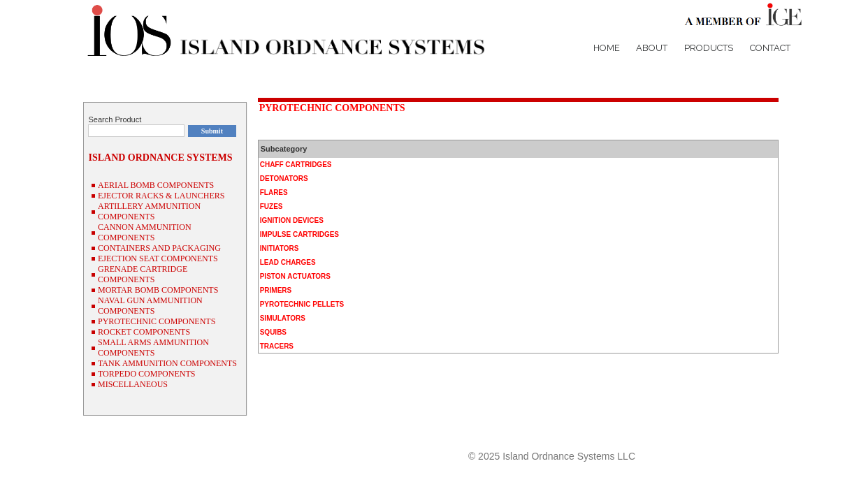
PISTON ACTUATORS (295, 276)
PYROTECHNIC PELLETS (302, 304)
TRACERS (277, 346)
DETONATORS (284, 178)
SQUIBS (273, 332)
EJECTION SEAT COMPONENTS (158, 258)
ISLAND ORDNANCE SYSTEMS (160, 158)
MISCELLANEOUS (133, 384)
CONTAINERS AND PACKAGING (159, 248)
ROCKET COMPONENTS (144, 332)
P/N (743, 431)
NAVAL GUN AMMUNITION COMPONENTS (150, 306)
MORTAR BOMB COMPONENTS (158, 290)
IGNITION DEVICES (292, 220)
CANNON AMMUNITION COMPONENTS (145, 232)
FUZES (272, 206)
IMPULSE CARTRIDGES (299, 234)
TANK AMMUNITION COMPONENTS (167, 363)
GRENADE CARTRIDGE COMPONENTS (143, 274)
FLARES (274, 192)
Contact (770, 48)
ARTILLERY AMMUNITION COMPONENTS (149, 211)
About (652, 48)
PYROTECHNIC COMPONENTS (332, 108)
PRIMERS (276, 290)
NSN (768, 431)
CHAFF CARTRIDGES (296, 165)
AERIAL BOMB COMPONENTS (156, 185)
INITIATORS (280, 248)
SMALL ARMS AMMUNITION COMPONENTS (153, 348)
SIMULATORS (283, 318)
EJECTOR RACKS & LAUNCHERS (161, 196)
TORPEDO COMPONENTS (146, 374)
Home (607, 48)
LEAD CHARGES (288, 262)
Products (709, 48)
